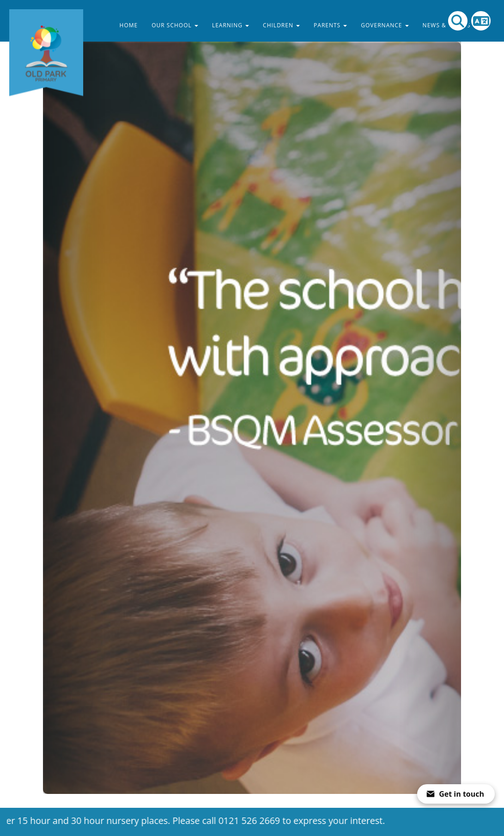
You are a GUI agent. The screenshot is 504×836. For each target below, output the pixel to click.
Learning (231, 25)
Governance (385, 25)
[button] (74, 397)
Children (281, 25)
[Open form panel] (456, 794)
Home (129, 25)
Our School (175, 25)
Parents (330, 25)
